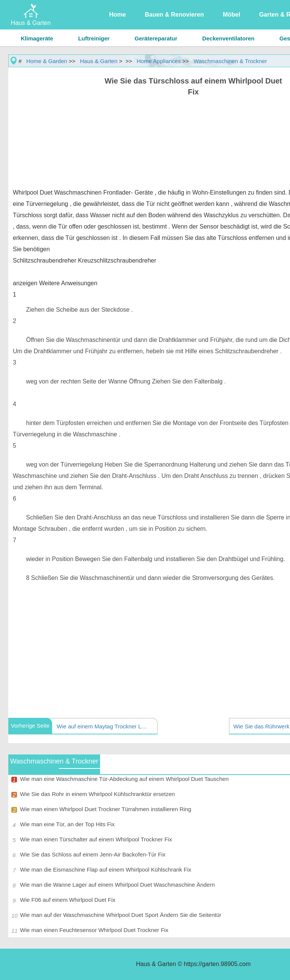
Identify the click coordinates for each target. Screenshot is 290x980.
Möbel (231, 15)
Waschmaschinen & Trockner (231, 61)
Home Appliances (159, 61)
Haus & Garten (99, 61)
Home (117, 15)
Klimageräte (37, 38)
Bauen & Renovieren (174, 15)
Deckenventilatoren (228, 38)
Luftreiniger (94, 38)
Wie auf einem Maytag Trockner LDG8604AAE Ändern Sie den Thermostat (104, 726)
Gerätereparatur (156, 38)
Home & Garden (47, 61)
